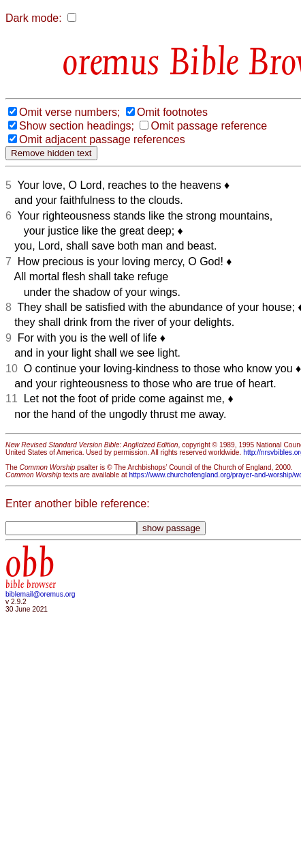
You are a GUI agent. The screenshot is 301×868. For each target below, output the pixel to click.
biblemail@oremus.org (41, 594)
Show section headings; (77, 126)
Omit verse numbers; (69, 112)
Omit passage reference (209, 126)
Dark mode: (34, 18)
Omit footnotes (172, 112)
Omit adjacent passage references (102, 139)
